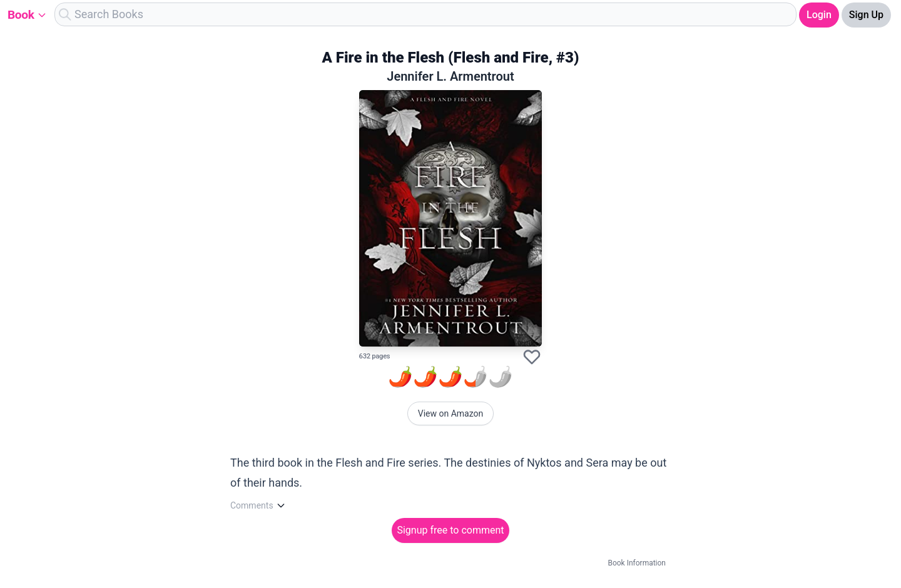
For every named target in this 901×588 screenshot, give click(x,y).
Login (819, 15)
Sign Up (866, 15)
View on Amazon (451, 413)
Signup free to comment (450, 530)
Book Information (637, 563)
